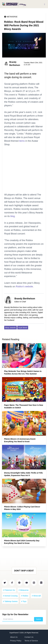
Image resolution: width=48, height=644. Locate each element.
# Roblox (25, 596)
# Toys (24, 601)
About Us (14, 637)
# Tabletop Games (10, 601)
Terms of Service (31, 641)
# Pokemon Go (9, 590)
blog (13, 216)
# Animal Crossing (10, 596)
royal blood (23, 328)
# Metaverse (24, 590)
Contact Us (29, 637)
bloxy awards (10, 328)
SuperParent (14, 633)
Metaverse (12, 17)
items (22, 141)
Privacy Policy (16, 641)
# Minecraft (36, 596)
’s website (24, 287)
